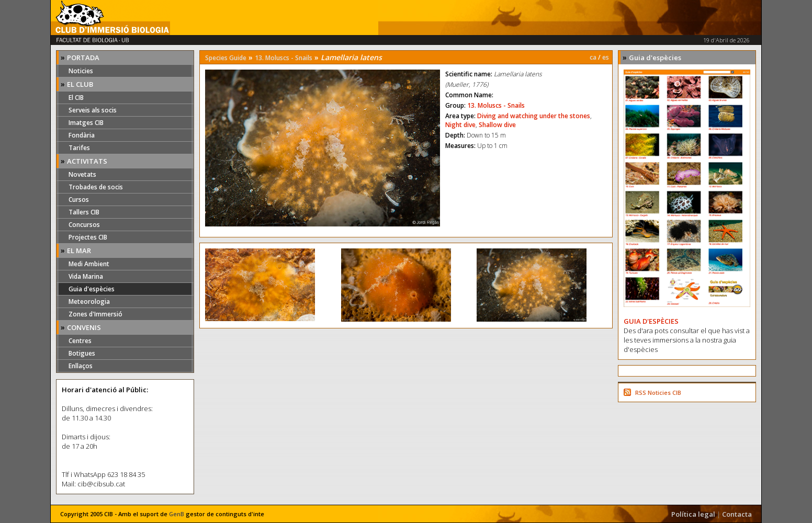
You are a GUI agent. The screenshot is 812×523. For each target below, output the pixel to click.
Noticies (81, 71)
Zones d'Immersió (95, 314)
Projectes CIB (88, 237)
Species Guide (226, 58)
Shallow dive (497, 125)
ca (593, 57)
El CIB (76, 98)
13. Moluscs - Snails (284, 58)
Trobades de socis (96, 187)
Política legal (693, 514)
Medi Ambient (89, 264)
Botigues (82, 353)
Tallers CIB (84, 212)
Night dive (460, 125)
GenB (177, 514)
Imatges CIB (86, 123)
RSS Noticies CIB (658, 393)
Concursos (84, 225)
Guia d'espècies (92, 289)
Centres (80, 341)
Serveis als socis (93, 110)
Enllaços (81, 366)
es (606, 57)
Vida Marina (86, 276)
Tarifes (79, 148)
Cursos (79, 200)
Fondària (82, 135)
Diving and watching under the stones (534, 116)
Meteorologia (89, 302)
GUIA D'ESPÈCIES (651, 321)
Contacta (737, 514)
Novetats (82, 174)
